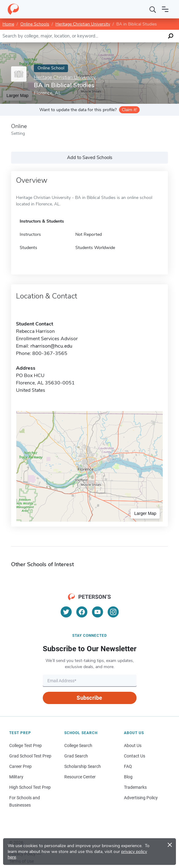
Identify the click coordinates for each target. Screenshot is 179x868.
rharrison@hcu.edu (51, 346)
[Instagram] (113, 612)
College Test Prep (26, 745)
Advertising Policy (141, 798)
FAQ (128, 766)
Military (16, 777)
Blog (128, 777)
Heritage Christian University (83, 24)
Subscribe (89, 698)
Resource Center (80, 777)
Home (8, 24)
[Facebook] (82, 612)
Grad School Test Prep (30, 756)
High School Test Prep (30, 787)
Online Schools (35, 24)
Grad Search (76, 756)
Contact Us (135, 756)
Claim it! (129, 110)
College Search (78, 745)
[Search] (153, 9)
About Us (133, 745)
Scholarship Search (83, 766)
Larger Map (145, 513)
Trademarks (135, 787)
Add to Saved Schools (90, 158)
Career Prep (20, 766)
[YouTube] (97, 612)
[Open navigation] (165, 9)
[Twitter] (66, 612)
